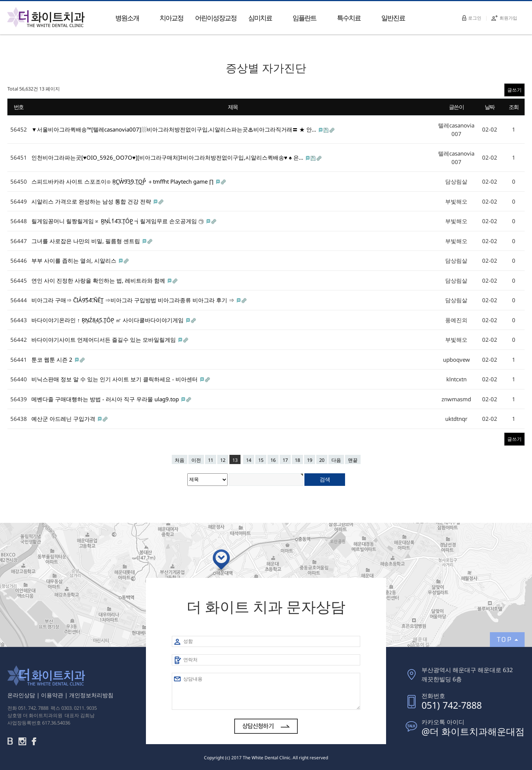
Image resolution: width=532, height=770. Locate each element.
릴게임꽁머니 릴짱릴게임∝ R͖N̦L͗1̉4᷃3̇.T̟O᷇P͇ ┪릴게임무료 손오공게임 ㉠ (118, 221)
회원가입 (504, 18)
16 (273, 460)
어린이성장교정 (216, 18)
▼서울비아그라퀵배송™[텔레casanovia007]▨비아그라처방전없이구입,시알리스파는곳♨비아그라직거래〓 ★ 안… (175, 129)
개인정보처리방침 (91, 695)
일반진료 (393, 18)
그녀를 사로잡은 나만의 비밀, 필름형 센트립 (86, 241)
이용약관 (52, 695)
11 (211, 460)
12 (223, 460)
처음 (180, 460)
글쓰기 (514, 90)
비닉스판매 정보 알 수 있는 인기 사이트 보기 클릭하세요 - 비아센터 (115, 379)
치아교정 (171, 18)
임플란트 (304, 18)
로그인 (472, 18)
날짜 (490, 107)
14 (249, 460)
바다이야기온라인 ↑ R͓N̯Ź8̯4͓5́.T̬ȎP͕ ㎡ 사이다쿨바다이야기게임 (108, 320)
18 (297, 460)
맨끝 (353, 460)
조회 (514, 107)
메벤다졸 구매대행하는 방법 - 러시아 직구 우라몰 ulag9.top (106, 399)
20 (322, 460)
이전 (196, 460)
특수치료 (349, 18)
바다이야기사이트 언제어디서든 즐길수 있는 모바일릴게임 (104, 340)
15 (261, 460)
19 (310, 460)
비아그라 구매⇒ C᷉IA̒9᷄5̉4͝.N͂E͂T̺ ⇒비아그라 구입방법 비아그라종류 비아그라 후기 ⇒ (134, 300)
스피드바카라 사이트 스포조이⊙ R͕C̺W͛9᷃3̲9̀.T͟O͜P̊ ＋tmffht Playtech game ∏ (123, 181)
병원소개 (127, 18)
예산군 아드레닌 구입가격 (64, 419)
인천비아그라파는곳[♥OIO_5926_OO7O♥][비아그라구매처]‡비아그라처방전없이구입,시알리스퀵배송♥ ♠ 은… (168, 157)
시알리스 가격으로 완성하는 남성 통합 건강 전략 (92, 201)
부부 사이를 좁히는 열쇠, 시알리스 (75, 260)
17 (285, 460)
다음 (336, 460)
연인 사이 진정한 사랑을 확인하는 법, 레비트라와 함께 (99, 280)
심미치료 (260, 18)
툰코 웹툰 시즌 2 (53, 360)
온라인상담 (21, 695)
